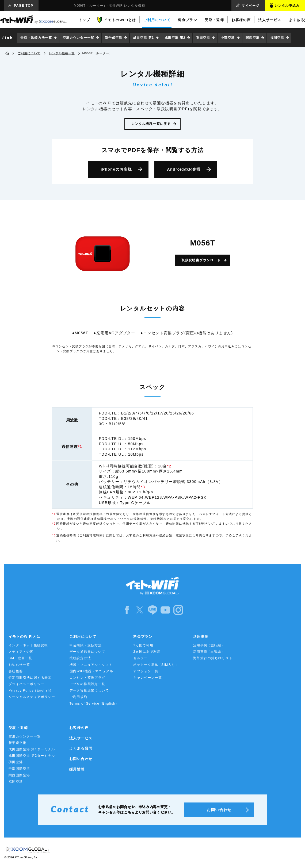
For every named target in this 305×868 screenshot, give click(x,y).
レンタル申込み (287, 6)
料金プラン (143, 637)
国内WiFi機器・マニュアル (91, 671)
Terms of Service (94, 704)
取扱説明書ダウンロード (201, 260)
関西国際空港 (19, 775)
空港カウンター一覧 (78, 38)
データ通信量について (87, 652)
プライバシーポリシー (26, 684)
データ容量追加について (89, 690)
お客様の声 (79, 728)
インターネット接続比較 (28, 645)
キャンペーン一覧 (148, 678)
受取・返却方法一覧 (36, 38)
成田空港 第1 (143, 38)
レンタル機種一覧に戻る (151, 124)
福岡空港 (277, 38)
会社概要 (16, 671)
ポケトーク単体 (156, 665)
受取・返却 (18, 728)
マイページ (251, 6)
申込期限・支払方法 (86, 645)
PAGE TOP (24, 6)
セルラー (140, 658)
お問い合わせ (81, 759)
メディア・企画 (21, 652)
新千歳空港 (114, 38)
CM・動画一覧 (20, 658)
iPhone (116, 169)
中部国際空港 (19, 769)
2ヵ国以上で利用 (147, 652)
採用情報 (77, 769)
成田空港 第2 (175, 38)
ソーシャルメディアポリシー (32, 697)
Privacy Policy (31, 691)
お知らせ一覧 (19, 665)
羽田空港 (203, 38)
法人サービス (81, 738)
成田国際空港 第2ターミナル (32, 756)
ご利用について (29, 53)
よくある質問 (81, 748)
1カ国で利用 (143, 645)
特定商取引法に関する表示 (30, 678)
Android (184, 169)
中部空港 (228, 38)
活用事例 (201, 637)
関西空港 (253, 38)
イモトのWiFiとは (24, 637)
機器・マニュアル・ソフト (91, 665)
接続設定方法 (80, 658)
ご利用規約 (79, 697)
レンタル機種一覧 (62, 53)
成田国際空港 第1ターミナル (32, 749)
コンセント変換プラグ (87, 678)
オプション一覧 (146, 671)
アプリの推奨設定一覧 (87, 684)
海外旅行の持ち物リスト (213, 658)
